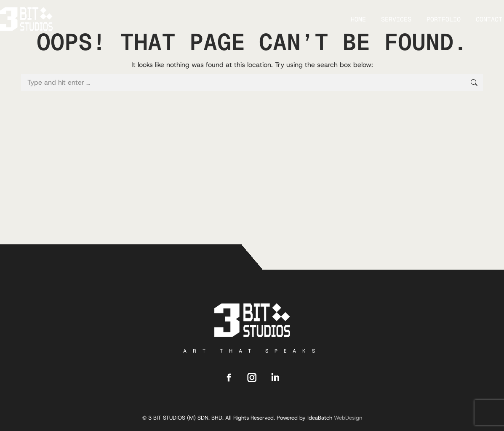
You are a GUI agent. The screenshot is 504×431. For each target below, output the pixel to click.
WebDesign (348, 418)
